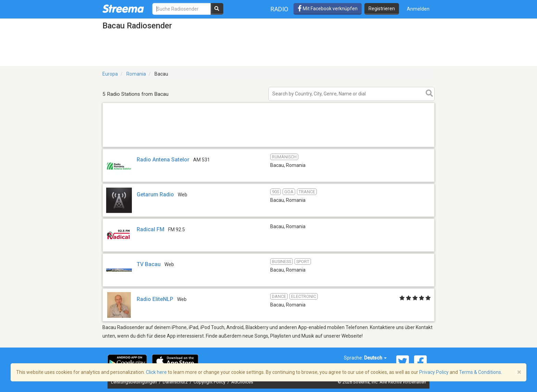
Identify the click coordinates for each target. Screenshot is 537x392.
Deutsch (375, 358)
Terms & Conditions (480, 372)
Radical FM (151, 229)
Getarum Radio (155, 194)
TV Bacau (149, 264)
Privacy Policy (434, 372)
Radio (279, 9)
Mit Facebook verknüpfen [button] (328, 9)
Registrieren (382, 9)
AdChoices (242, 382)
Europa (110, 74)
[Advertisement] (268, 147)
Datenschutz (176, 382)
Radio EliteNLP (155, 299)
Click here (156, 372)
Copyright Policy (210, 382)
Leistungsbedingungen (134, 382)
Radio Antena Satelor (163, 160)
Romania (136, 74)
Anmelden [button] (418, 9)
